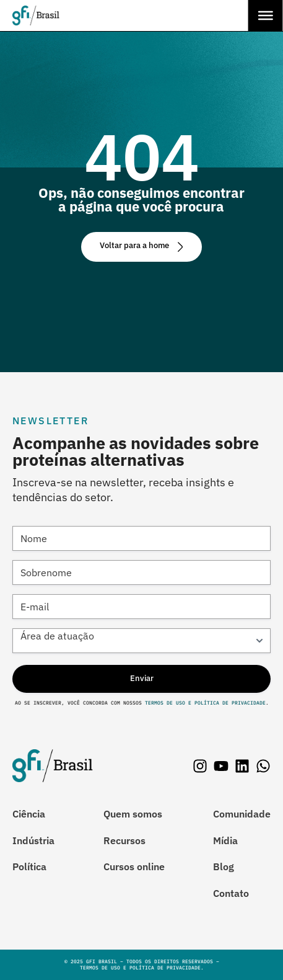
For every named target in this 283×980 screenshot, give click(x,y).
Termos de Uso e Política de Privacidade (204, 703)
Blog (224, 866)
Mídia (225, 840)
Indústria (33, 840)
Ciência (29, 814)
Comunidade (242, 814)
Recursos (124, 840)
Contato (231, 893)
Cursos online (134, 866)
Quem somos (133, 814)
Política (29, 866)
